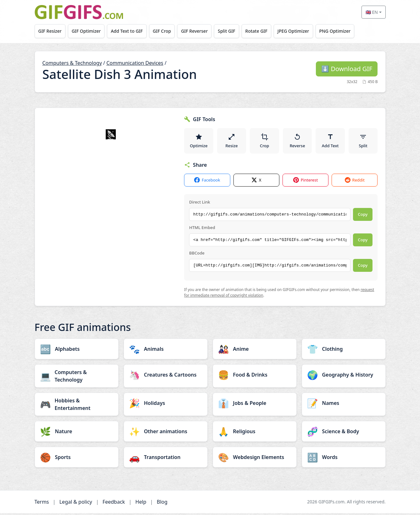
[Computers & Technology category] (77, 378)
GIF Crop (166, 31)
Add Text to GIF (130, 31)
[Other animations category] (166, 433)
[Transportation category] (166, 459)
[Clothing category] (344, 351)
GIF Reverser (200, 31)
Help (141, 504)
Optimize (199, 142)
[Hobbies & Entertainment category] (77, 406)
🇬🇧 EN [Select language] (372, 12)
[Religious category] (255, 433)
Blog (162, 504)
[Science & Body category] (344, 433)
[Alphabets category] (77, 351)
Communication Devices (135, 63)
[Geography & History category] (344, 377)
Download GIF (347, 69)
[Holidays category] (166, 405)
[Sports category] (77, 459)
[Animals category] (166, 351)
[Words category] (344, 459)
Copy (363, 216)
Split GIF (233, 31)
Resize (232, 142)
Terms (42, 504)
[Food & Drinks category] (255, 377)
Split (363, 142)
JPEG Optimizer (302, 31)
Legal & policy (76, 504)
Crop (265, 142)
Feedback (114, 504)
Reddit (355, 182)
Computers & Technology (72, 63)
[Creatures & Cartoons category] (166, 377)
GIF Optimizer (88, 31)
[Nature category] (77, 433)
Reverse (297, 142)
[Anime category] (255, 351)
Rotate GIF (264, 31)
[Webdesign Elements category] (255, 459)
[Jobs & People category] (255, 405)
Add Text (330, 142)
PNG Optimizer (345, 31)
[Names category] (344, 405)
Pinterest (306, 182)
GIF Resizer (50, 31)
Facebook (207, 182)
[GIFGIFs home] (79, 12)
